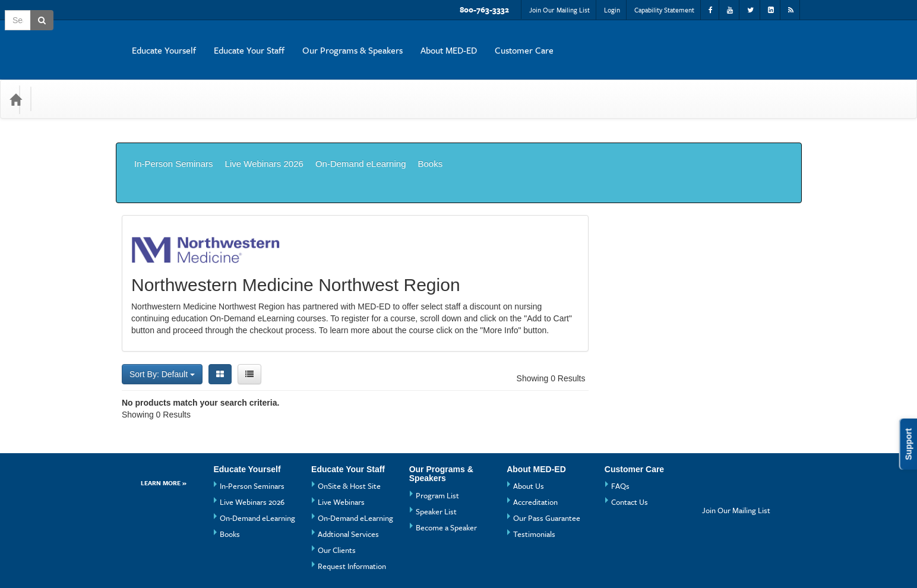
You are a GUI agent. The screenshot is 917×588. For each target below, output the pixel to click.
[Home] (15, 81)
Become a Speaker (446, 474)
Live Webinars (341, 448)
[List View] (249, 321)
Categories (66, 81)
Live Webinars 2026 (264, 137)
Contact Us (630, 448)
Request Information (352, 513)
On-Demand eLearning (361, 137)
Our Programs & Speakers (590, 41)
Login (612, 10)
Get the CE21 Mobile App (230, 561)
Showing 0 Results (551, 325)
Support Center (144, 561)
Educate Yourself (401, 41)
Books (430, 137)
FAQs (620, 432)
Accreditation (535, 448)
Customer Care (762, 41)
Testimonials (534, 480)
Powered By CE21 (151, 573)
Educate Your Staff (487, 41)
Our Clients (337, 497)
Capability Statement (664, 10)
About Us (529, 432)
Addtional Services (348, 480)
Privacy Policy (315, 561)
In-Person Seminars (174, 137)
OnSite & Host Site (349, 432)
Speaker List (436, 458)
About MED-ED (686, 41)
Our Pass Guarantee (547, 464)
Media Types (130, 81)
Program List (437, 442)
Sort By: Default (162, 321)
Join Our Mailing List (559, 10)
